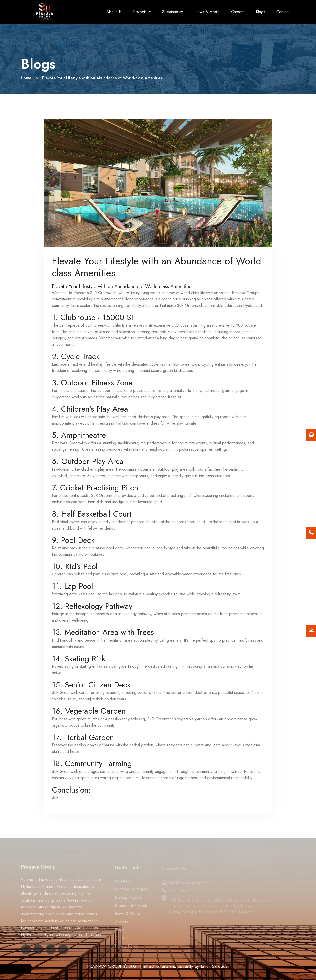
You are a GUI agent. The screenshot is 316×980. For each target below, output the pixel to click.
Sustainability (173, 12)
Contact (283, 12)
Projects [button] (140, 12)
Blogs (260, 12)
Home (26, 78)
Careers (238, 12)
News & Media (207, 12)
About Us (114, 12)
